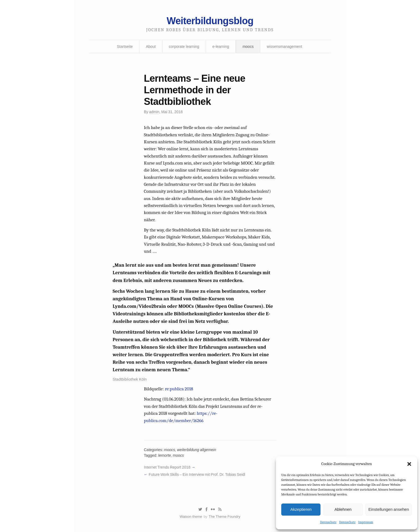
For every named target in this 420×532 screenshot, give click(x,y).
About (151, 47)
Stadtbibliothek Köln (130, 379)
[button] (409, 464)
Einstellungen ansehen (389, 509)
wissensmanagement (284, 47)
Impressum (366, 522)
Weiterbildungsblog (210, 21)
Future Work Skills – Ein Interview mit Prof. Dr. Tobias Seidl (197, 474)
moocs (248, 47)
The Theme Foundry (225, 517)
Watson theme (191, 517)
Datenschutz (328, 522)
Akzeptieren (301, 509)
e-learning (221, 47)
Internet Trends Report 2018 (167, 467)
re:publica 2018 (179, 389)
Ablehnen (343, 509)
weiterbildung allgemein (197, 450)
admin (154, 112)
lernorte (164, 455)
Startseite (125, 47)
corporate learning (184, 47)
